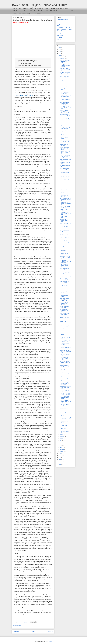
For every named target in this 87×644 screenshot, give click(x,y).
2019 (60, 457)
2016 (60, 463)
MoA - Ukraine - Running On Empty (65, 145)
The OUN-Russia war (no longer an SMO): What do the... (65, 170)
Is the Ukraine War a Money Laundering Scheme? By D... (64, 92)
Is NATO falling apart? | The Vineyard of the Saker (65, 174)
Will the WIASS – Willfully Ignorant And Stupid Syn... (65, 431)
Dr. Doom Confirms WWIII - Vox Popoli (65, 428)
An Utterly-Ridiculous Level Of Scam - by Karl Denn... (65, 214)
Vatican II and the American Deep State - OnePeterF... (65, 249)
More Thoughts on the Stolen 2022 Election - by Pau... (65, 283)
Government (25, 8)
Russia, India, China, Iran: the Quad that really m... (65, 241)
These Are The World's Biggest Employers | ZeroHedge (64, 270)
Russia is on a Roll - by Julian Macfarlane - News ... (64, 421)
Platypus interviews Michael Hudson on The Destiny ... (65, 402)
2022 (60, 55)
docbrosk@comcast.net (40, 614)
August (61, 438)
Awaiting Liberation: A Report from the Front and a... (65, 191)
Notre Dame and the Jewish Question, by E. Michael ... (65, 70)
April (61, 446)
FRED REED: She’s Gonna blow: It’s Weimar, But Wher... (64, 228)
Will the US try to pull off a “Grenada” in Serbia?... (65, 96)
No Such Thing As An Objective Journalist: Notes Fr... (64, 397)
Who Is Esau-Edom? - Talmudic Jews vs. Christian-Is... (64, 266)
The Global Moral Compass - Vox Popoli (65, 279)
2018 (60, 459)
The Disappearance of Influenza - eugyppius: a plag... (65, 326)
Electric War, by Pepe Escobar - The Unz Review (64, 148)
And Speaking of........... (65, 130)
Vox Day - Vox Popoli (62, 33)
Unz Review (60, 37)
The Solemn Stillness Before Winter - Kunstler (65, 188)
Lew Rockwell (60, 35)
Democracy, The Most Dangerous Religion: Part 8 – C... (64, 319)
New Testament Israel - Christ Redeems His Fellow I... (64, 367)
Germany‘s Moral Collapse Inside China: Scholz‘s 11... (65, 375)
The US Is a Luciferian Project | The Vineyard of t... (65, 99)
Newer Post (16, 632)
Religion (15, 13)
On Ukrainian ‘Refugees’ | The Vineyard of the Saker (65, 141)
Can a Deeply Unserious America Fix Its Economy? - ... (65, 133)
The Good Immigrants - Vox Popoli (65, 344)
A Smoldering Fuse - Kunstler (64, 210)
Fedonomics (52, 8)
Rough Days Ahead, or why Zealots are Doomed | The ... (64, 299)
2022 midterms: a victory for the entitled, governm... (65, 315)
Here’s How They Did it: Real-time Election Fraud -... (65, 61)
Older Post (50, 632)
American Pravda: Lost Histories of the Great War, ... (65, 116)
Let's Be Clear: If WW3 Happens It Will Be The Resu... (65, 363)
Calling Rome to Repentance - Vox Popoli (64, 253)
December (62, 57)
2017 (60, 461)
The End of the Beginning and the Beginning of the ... (65, 379)
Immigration (67, 11)
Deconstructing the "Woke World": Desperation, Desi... (65, 387)
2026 (60, 48)
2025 (60, 50)
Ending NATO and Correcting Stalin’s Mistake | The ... (64, 137)
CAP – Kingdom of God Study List (64, 27)
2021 (60, 454)
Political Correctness (39, 8)
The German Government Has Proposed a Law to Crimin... (65, 108)
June (61, 442)
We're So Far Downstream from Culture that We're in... (65, 124)
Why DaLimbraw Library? (63, 20)
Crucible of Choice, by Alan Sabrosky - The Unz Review (64, 383)
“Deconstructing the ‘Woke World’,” (24, 96)
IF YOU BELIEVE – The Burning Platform (65, 425)
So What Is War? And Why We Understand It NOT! (65, 418)
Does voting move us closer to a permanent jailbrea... (65, 410)
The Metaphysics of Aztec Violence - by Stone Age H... (65, 347)
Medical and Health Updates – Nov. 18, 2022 (64, 221)
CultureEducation (54, 11)
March (61, 448)
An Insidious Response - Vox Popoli (65, 85)
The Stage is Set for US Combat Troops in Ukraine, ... (65, 295)
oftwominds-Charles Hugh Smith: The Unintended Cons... (65, 337)
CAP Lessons (38, 13)
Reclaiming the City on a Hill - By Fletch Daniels (65, 207)
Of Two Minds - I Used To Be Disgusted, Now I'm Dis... (65, 257)
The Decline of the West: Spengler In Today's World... (65, 274)
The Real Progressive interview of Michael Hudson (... (64, 333)
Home (33, 632)
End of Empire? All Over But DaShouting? (65, 341)
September (62, 437)
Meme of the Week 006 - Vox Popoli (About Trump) (65, 245)
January (62, 451)
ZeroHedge (60, 40)
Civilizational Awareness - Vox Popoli (65, 185)
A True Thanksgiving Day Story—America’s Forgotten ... (65, 157)
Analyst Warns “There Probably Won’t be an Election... (65, 359)
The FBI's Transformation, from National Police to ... (65, 287)
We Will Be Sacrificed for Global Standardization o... (65, 74)
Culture (62, 8)
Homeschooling (26, 13)
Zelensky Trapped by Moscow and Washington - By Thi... (65, 112)
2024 (60, 51)
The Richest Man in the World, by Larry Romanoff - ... (65, 181)
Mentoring (26, 11)
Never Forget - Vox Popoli (65, 277)
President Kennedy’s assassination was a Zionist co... (64, 195)
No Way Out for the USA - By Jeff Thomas (65, 177)
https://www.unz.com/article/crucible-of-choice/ (25, 617)
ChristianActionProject (39, 11)
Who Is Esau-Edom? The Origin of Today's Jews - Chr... (65, 203)
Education (16, 11)
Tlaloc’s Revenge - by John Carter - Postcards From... (65, 351)
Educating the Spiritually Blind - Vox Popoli (65, 128)
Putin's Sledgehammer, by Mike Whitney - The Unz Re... (65, 199)
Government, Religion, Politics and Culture (40, 5)
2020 (60, 455)
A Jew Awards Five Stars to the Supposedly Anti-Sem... (65, 88)
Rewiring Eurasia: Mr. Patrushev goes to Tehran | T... (64, 304)
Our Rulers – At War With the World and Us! (65, 238)
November (62, 59)
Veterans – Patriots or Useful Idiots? (64, 307)
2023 (60, 53)
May (61, 444)
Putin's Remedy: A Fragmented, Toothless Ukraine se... (65, 66)
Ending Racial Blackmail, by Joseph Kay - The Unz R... (65, 291)
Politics (15, 8)
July (61, 440)
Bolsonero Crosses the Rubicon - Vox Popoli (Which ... (65, 232)
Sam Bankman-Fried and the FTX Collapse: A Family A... (65, 153)
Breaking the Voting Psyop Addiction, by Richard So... (65, 120)
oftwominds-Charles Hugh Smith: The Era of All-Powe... (65, 414)
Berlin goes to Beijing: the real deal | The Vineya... (65, 394)
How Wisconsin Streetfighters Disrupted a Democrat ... (65, 261)
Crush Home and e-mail (62, 22)
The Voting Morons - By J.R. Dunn (65, 166)
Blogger (50, 641)
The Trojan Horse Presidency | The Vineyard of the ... (64, 371)
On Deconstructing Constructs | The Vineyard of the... (64, 311)
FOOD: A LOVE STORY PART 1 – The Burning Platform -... (65, 78)
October (62, 435)
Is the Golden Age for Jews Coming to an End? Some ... (64, 406)
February (62, 449)
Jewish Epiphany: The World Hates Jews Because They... (64, 103)
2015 (60, 465)
